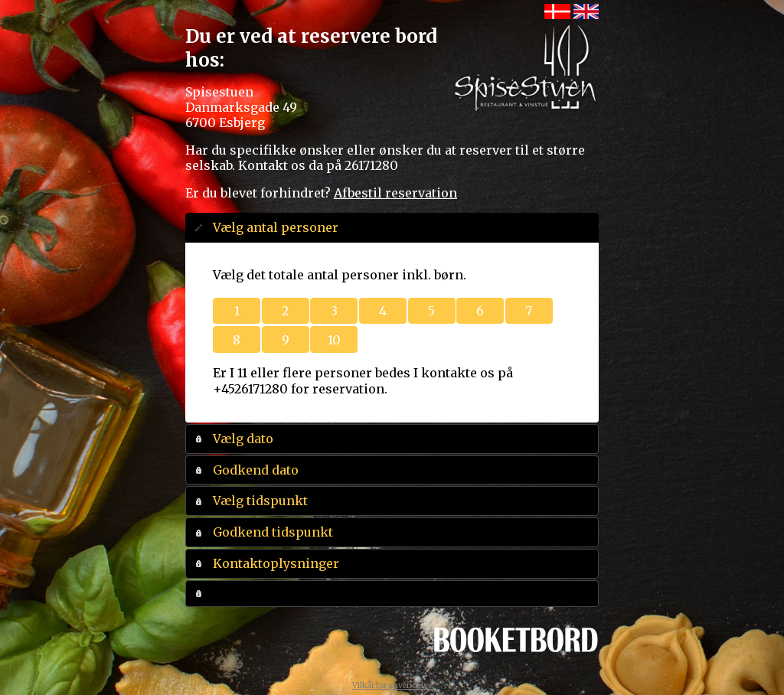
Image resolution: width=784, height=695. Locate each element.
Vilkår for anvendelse (392, 685)
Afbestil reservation (395, 193)
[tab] (392, 228)
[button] (237, 311)
